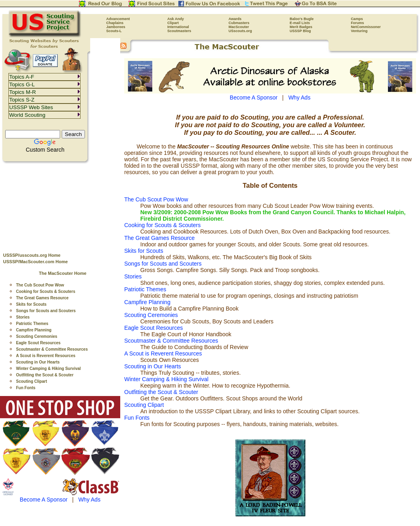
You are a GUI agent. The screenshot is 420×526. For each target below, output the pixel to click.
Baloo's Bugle (302, 19)
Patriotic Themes (32, 324)
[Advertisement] (60, 205)
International (178, 27)
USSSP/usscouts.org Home (32, 255)
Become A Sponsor (43, 500)
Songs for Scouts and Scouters (46, 311)
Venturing (359, 31)
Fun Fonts (26, 388)
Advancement (118, 19)
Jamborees (116, 27)
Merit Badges (301, 27)
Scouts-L (114, 31)
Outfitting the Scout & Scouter (45, 375)
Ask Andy (176, 19)
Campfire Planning (34, 330)
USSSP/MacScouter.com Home (35, 262)
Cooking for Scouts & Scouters (46, 291)
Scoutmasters (180, 31)
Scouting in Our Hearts (38, 362)
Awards (235, 19)
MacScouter (239, 27)
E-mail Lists (300, 23)
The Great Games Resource (42, 298)
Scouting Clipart (31, 381)
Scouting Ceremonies (37, 336)
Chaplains (115, 23)
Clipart (173, 23)
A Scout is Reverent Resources (46, 356)
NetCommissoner (366, 27)
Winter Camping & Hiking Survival (48, 369)
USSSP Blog (300, 31)
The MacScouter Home (63, 273)
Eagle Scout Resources (38, 343)
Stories (23, 317)
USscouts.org (240, 31)
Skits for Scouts (31, 304)
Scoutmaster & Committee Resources (52, 349)
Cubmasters (239, 23)
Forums (357, 23)
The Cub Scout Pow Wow (40, 285)
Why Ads (89, 500)
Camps (357, 19)
